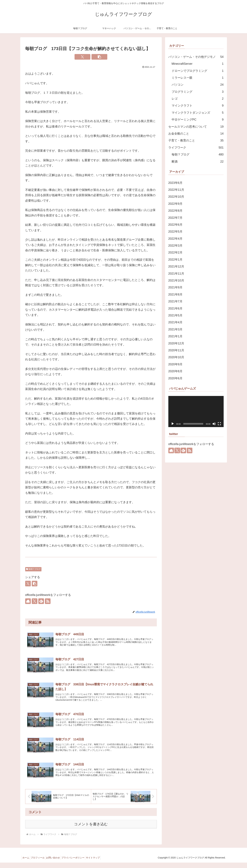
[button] (99, 57)
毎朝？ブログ (33, 569)
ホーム (27, 863)
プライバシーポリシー (80, 863)
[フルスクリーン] (219, 424)
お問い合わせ (58, 863)
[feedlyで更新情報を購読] (41, 601)
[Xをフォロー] (35, 601)
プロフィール (41, 863)
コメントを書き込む (91, 830)
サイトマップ (102, 863)
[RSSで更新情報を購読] (48, 601)
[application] (196, 412)
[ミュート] (214, 424)
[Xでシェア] (82, 57)
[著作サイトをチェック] (28, 601)
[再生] (173, 424)
